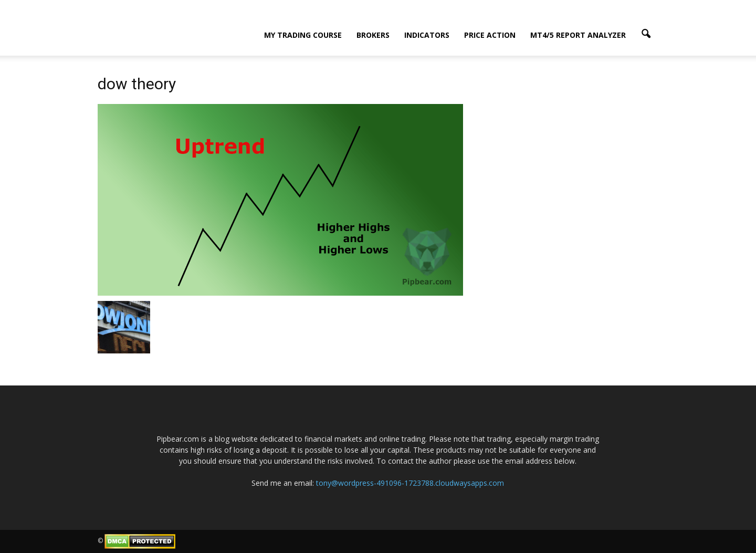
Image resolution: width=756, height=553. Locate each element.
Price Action (490, 35)
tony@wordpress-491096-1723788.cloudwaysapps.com (410, 483)
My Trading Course (303, 35)
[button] (646, 34)
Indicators (427, 35)
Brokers (373, 35)
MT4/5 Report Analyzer (578, 35)
